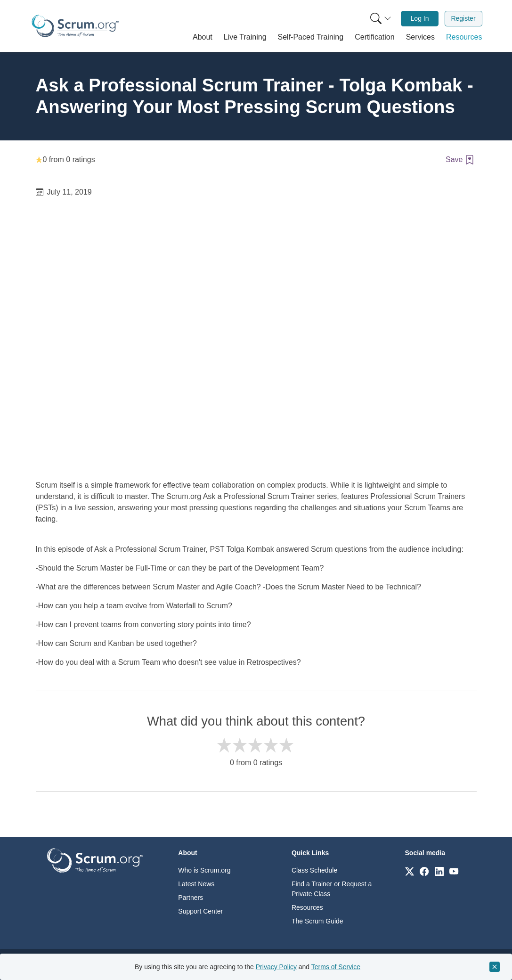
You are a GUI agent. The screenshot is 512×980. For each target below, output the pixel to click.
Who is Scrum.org (204, 870)
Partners (191, 898)
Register (463, 18)
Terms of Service (336, 967)
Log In (420, 18)
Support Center (200, 911)
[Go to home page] (95, 860)
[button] (203, 37)
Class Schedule (314, 870)
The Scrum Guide (317, 921)
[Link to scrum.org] (410, 871)
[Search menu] (381, 19)
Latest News (196, 884)
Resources (307, 907)
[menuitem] (380, 19)
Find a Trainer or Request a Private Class (332, 889)
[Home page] (75, 26)
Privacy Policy (276, 967)
